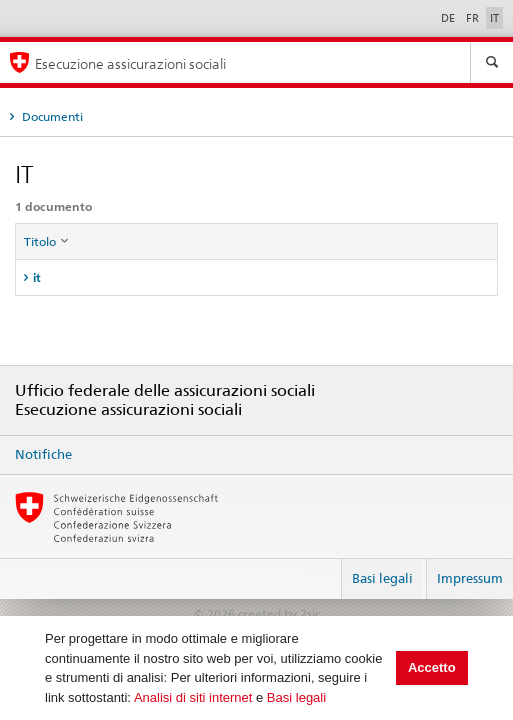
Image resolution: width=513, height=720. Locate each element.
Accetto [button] (432, 667)
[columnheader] (257, 242)
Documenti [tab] (51, 116)
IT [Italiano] (494, 18)
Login (318, 570)
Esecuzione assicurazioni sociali (130, 63)
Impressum (470, 578)
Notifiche (43, 454)
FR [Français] (474, 18)
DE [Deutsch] (449, 18)
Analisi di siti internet (193, 697)
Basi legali (296, 697)
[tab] (256, 277)
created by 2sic (279, 613)
